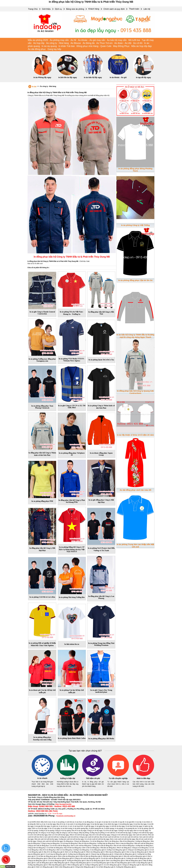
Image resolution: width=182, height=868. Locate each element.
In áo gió (98, 822)
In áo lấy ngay (57, 814)
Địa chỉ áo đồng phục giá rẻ (96, 861)
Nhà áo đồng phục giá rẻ (134, 861)
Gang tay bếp (54, 49)
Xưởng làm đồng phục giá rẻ (126, 867)
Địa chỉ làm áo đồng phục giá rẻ (91, 856)
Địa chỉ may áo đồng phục (88, 843)
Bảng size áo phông (75, 9)
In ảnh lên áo (70, 822)
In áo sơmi (70, 824)
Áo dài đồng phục (37, 49)
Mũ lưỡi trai (134, 40)
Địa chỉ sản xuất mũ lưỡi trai (109, 837)
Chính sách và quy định (114, 9)
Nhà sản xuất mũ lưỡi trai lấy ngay (46, 839)
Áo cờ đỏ (138, 43)
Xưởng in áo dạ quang (46, 831)
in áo (50, 814)
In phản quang (109, 828)
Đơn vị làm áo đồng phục (91, 848)
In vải (70, 826)
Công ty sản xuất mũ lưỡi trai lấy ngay (50, 841)
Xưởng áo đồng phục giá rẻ (76, 861)
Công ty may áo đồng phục (51, 843)
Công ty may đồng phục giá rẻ (80, 863)
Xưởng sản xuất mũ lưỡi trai (69, 837)
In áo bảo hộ (106, 822)
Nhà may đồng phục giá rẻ (58, 865)
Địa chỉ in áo (61, 824)
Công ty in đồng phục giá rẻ (132, 865)
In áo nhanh (42, 778)
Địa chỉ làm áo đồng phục (73, 848)
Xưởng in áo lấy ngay (126, 831)
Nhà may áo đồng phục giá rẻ (116, 852)
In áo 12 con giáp (54, 828)
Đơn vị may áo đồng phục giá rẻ (137, 852)
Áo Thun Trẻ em (104, 43)
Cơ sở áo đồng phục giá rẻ (57, 861)
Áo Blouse (76, 43)
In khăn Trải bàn (67, 46)
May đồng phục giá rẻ (62, 863)
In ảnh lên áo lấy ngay (68, 77)
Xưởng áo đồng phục (143, 841)
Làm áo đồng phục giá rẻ (45, 863)
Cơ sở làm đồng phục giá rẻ (106, 867)
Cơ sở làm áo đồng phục (55, 848)
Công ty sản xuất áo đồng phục (38, 846)
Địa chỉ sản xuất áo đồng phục (124, 846)
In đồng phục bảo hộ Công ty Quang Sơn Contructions (135, 392)
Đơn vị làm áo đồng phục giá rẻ (69, 856)
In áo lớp (138, 822)
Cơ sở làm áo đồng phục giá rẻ (47, 856)
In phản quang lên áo (96, 828)
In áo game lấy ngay (102, 826)
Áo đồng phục (68, 841)
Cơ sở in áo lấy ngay (110, 831)
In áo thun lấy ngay (140, 824)
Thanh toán (134, 9)
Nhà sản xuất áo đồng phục (144, 843)
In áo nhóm (146, 822)
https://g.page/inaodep (63, 804)
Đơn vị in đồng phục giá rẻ (45, 867)
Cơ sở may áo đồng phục (69, 843)
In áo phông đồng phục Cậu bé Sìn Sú (135, 280)
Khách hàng (94, 9)
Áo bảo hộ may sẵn (117, 40)
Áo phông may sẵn (59, 40)
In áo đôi (114, 822)
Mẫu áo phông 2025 (38, 40)
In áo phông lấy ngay (126, 824)
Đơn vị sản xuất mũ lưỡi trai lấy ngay (123, 839)
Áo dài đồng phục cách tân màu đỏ (135, 490)
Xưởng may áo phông (97, 833)
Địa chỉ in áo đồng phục (48, 850)
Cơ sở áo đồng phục (97, 841)
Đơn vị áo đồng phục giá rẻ (115, 861)
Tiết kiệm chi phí (93, 778)
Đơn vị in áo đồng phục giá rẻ (75, 852)
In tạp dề (121, 822)
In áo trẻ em (63, 826)
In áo (34, 86)
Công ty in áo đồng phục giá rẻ (138, 850)
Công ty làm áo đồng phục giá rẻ (125, 854)
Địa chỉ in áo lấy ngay (79, 831)
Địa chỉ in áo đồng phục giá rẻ (54, 852)
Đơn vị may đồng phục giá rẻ (142, 863)
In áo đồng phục (89, 822)
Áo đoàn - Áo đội (123, 43)
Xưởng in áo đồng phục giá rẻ (117, 850)
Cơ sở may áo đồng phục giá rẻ (56, 854)
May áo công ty (62, 833)
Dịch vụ (58, 9)
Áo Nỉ (73, 40)
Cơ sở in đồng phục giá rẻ (113, 865)
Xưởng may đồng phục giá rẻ (38, 865)
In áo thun (79, 822)
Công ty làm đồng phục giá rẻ (85, 867)
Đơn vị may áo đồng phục (125, 843)
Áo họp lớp (39, 43)
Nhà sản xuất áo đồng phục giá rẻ (135, 856)
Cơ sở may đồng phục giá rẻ (101, 863)
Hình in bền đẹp (143, 778)
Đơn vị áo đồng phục (112, 841)
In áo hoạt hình (78, 826)
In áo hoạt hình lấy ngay (134, 826)
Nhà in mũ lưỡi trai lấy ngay (79, 835)
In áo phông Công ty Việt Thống (135, 225)
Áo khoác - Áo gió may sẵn (92, 40)
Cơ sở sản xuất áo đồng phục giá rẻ (113, 858)
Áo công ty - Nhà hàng (57, 43)
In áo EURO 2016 (34, 822)
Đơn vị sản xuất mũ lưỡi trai (49, 837)
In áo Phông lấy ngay (42, 77)
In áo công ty (51, 833)
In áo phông (60, 822)
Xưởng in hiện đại (68, 778)
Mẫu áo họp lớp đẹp (141, 46)
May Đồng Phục (121, 46)
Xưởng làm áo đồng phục (144, 846)
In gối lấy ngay (89, 826)
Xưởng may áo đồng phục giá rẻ (79, 854)
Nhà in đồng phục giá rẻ (76, 865)
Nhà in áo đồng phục (124, 848)
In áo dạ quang (49, 46)
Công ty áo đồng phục (82, 841)
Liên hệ (147, 9)
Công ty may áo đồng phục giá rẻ (102, 854)
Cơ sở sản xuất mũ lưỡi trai (129, 837)
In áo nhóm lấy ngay (111, 824)
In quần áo (54, 826)
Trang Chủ (33, 9)
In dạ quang (119, 828)
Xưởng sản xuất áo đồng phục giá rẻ (139, 858)
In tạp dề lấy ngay (143, 77)
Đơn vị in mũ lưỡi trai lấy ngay (59, 835)
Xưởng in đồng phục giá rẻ (94, 865)
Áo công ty (42, 833)
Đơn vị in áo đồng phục (65, 850)
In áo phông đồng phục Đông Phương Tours (135, 170)
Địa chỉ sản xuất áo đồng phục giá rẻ (61, 858)
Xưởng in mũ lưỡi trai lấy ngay (143, 833)
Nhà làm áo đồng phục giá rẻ (113, 856)
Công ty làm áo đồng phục (37, 848)
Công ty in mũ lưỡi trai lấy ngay (121, 835)
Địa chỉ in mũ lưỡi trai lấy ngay (100, 835)
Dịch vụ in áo (41, 824)
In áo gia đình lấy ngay (42, 826)
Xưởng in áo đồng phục (81, 850)
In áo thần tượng (67, 828)
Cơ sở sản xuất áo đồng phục (60, 846)
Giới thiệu (46, 9)
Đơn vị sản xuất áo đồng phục (81, 846)
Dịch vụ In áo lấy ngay (40, 828)
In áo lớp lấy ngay (97, 824)
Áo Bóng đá (89, 43)
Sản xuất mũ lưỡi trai (140, 835)
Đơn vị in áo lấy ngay (141, 831)
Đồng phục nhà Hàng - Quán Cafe (94, 46)
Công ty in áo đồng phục (140, 848)
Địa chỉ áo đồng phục (127, 841)
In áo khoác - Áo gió (118, 77)
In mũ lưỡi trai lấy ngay (123, 833)
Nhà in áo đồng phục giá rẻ (95, 852)
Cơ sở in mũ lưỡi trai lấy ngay (38, 835)
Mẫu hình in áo (46, 822)
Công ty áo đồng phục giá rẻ (37, 861)
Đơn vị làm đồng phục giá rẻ (65, 867)
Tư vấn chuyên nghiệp (118, 778)
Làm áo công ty (73, 833)
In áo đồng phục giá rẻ (98, 850)
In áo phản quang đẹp (81, 828)
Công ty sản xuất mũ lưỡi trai (89, 837)
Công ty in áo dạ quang (63, 831)
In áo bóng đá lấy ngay (82, 824)
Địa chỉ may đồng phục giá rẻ (122, 863)
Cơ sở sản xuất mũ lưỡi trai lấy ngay (97, 839)
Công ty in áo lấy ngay (95, 831)
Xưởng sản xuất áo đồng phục (103, 846)
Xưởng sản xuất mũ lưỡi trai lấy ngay (71, 839)
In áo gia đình (130, 822)
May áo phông (84, 833)
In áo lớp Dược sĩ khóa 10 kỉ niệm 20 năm (135, 435)
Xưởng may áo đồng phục (106, 843)
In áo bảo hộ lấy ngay (93, 77)
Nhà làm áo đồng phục (108, 848)
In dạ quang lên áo (131, 828)
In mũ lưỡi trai (110, 833)
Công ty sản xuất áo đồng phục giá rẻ (87, 858)
